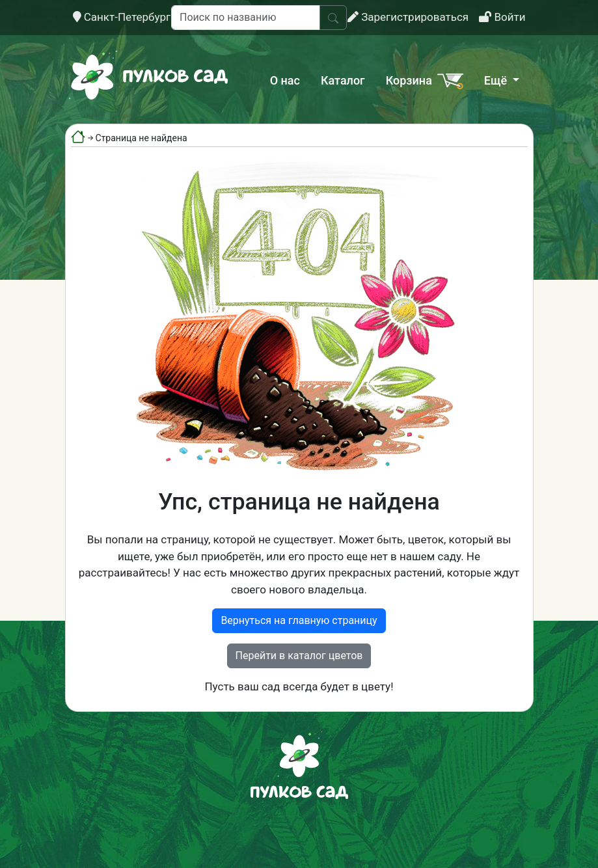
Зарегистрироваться (408, 17)
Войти (502, 17)
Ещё (497, 80)
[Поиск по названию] (246, 18)
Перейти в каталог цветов (299, 656)
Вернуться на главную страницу (299, 620)
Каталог (343, 80)
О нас (285, 80)
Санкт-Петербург (122, 17)
